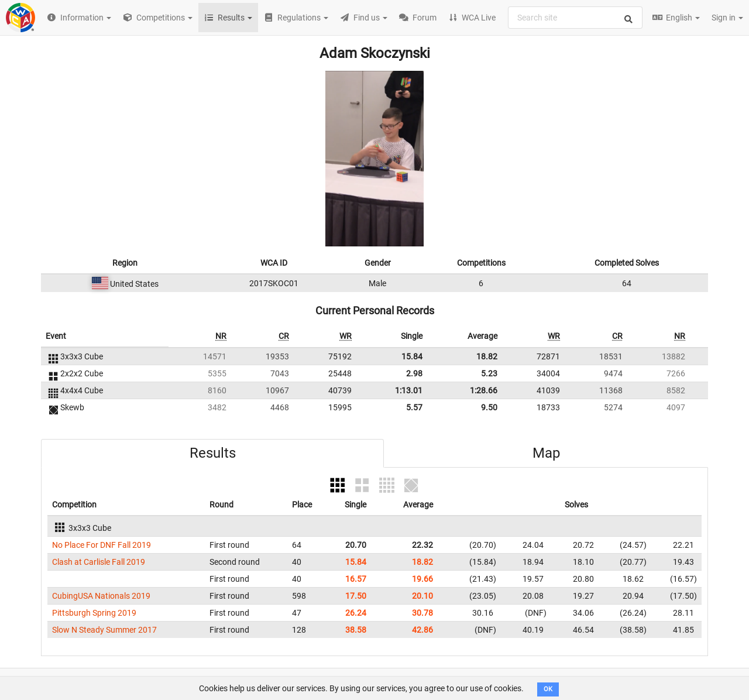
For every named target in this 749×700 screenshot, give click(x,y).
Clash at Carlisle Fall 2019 (99, 562)
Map (546, 453)
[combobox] (575, 18)
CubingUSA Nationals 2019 (101, 596)
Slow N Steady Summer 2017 (104, 630)
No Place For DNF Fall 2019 (102, 545)
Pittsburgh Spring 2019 (94, 613)
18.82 (487, 356)
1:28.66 (484, 390)
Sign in (727, 18)
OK (548, 689)
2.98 (414, 373)
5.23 (489, 373)
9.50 (489, 407)
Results (213, 453)
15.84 (412, 356)
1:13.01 (409, 390)
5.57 (414, 407)
